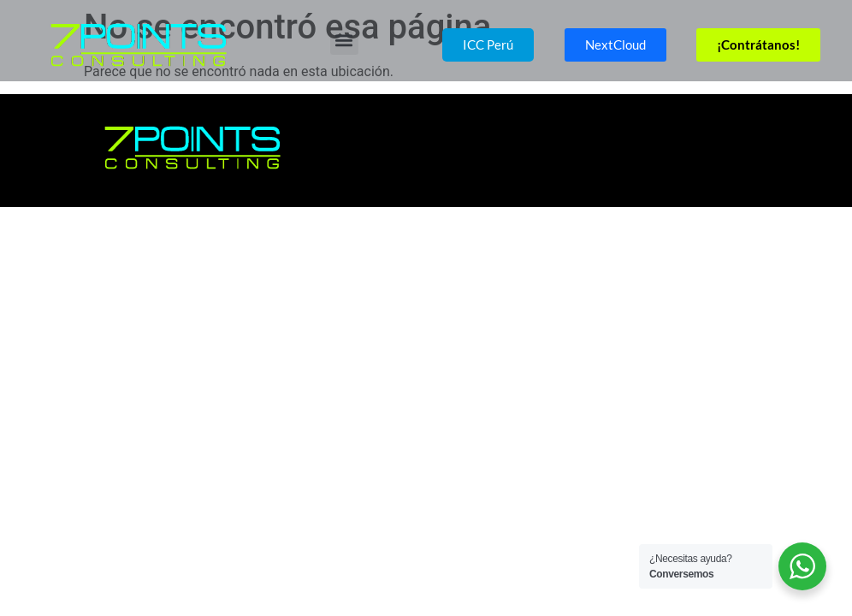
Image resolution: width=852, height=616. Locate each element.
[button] (344, 41)
